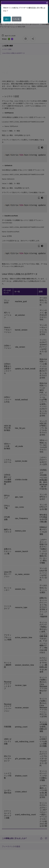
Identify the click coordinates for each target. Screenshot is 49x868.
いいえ (17, 19)
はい (7, 19)
